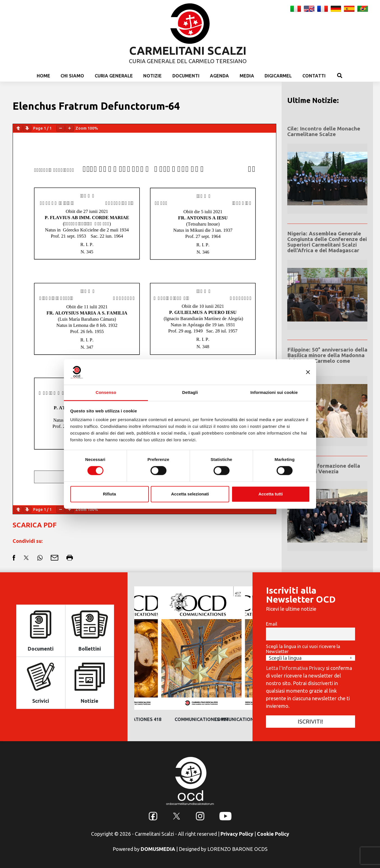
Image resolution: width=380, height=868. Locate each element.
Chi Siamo (72, 76)
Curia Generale (114, 76)
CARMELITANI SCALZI (188, 51)
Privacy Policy (237, 834)
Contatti (314, 76)
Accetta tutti (271, 494)
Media (247, 76)
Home (43, 76)
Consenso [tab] (106, 392)
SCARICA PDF (35, 525)
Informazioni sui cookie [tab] (274, 392)
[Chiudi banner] (308, 372)
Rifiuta (109, 494)
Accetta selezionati (190, 494)
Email (272, 624)
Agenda (219, 76)
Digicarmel (278, 76)
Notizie (152, 76)
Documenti (186, 76)
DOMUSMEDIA (158, 849)
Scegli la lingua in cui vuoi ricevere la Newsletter (303, 649)
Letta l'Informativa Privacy (295, 668)
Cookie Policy (273, 834)
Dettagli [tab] (190, 392)
